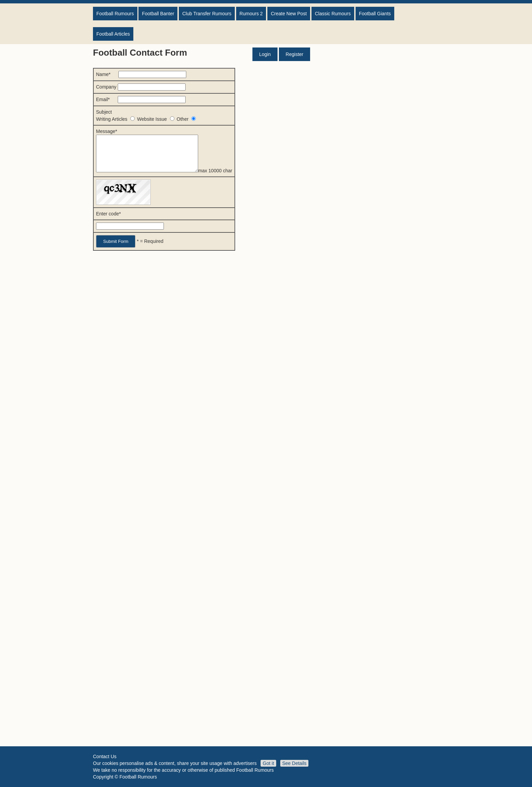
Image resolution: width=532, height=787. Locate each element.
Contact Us (105, 756)
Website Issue (157, 119)
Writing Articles (117, 119)
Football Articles (113, 34)
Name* (141, 74)
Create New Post (289, 14)
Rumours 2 (251, 14)
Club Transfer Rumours (207, 14)
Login (265, 54)
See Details (294, 763)
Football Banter (158, 14)
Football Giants (375, 14)
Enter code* (108, 221)
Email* (141, 99)
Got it (268, 763)
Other (186, 119)
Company (141, 87)
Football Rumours (115, 14)
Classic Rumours (333, 14)
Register (294, 54)
